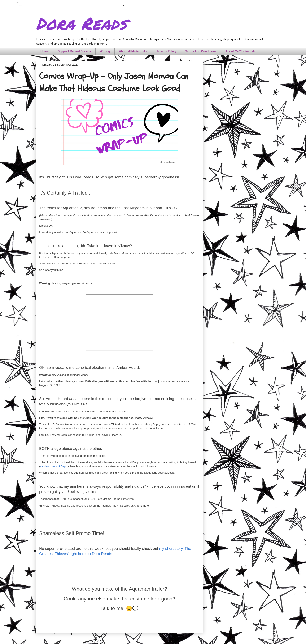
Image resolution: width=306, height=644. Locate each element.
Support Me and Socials (74, 51)
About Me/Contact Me (241, 51)
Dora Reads (81, 23)
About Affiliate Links (133, 51)
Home (45, 51)
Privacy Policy (166, 51)
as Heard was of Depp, (54, 466)
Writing (105, 51)
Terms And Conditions (201, 51)
